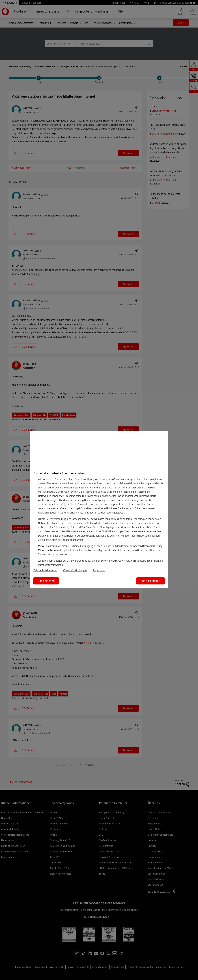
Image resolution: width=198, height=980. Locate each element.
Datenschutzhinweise (45, 570)
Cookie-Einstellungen (75, 570)
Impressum (99, 570)
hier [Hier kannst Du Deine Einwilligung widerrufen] (87, 488)
